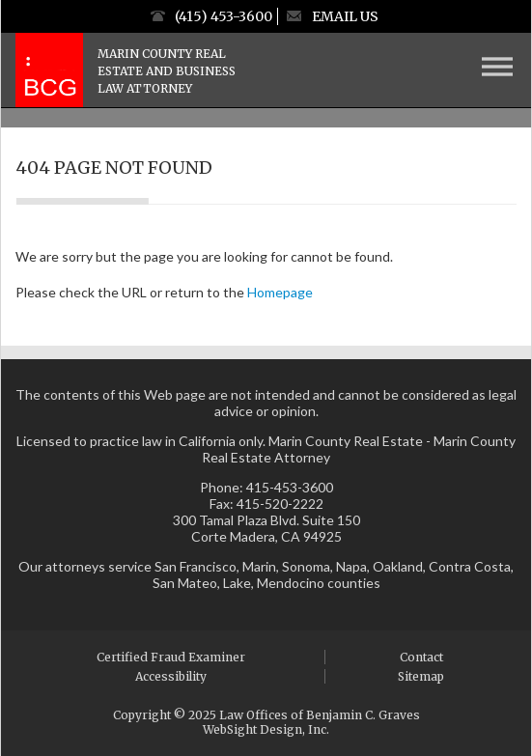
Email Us (345, 16)
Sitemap (421, 676)
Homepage (280, 292)
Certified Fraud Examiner (171, 657)
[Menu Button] (497, 67)
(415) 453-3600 (224, 16)
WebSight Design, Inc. (266, 729)
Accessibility (171, 676)
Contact (421, 657)
